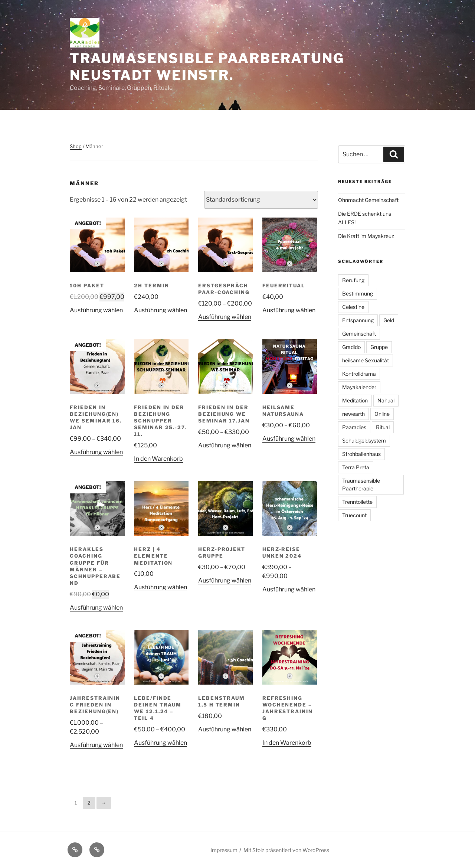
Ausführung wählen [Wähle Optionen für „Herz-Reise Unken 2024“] (289, 589)
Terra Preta (356, 467)
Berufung (353, 280)
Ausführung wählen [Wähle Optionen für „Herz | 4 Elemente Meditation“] (160, 587)
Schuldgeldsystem (364, 440)
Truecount (354, 515)
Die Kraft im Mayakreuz (366, 236)
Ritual (383, 427)
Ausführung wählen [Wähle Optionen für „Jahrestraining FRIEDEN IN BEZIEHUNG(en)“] (96, 745)
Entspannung (358, 320)
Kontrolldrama (359, 374)
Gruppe (379, 347)
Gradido (351, 347)
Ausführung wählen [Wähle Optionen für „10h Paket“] (96, 310)
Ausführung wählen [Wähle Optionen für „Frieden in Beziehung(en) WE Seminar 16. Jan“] (96, 452)
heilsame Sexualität (366, 360)
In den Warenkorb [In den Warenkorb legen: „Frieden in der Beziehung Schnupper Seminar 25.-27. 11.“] (158, 459)
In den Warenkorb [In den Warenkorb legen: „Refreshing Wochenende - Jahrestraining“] (287, 743)
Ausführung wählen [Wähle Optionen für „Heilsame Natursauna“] (289, 439)
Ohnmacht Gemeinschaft (368, 200)
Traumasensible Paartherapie (361, 484)
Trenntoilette (357, 502)
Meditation (355, 400)
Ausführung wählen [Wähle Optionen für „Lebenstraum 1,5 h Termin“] (225, 729)
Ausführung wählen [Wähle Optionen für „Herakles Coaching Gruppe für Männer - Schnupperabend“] (96, 608)
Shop (76, 146)
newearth (353, 414)
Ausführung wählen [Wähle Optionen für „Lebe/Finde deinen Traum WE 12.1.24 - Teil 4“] (160, 743)
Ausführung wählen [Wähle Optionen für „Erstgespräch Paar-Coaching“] (225, 317)
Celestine (353, 307)
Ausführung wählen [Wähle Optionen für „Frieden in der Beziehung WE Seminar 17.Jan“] (225, 445)
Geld (389, 320)
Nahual (386, 400)
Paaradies (354, 427)
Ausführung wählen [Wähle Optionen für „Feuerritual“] (289, 310)
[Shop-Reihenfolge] (261, 200)
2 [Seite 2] (89, 803)
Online (382, 414)
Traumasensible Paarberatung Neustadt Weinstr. (207, 67)
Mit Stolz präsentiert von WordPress (286, 850)
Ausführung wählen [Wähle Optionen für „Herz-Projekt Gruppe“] (225, 580)
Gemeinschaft (359, 334)
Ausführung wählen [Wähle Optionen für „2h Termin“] (160, 310)
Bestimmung (358, 293)
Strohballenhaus (361, 454)
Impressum (224, 850)
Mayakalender (359, 387)
